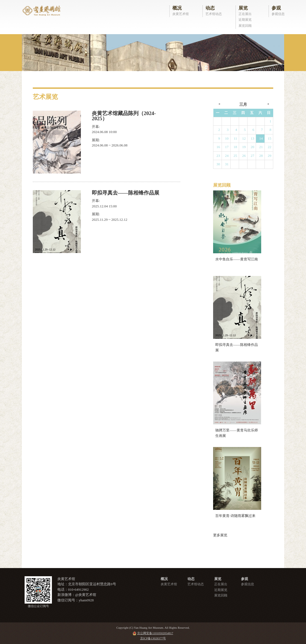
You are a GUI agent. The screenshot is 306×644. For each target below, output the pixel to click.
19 (244, 147)
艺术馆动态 (214, 14)
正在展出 (245, 14)
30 (218, 164)
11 (235, 138)
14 (261, 138)
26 (244, 156)
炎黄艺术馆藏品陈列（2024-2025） (124, 116)
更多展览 (220, 535)
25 (235, 156)
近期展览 (245, 20)
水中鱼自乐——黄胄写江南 (237, 259)
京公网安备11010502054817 (155, 633)
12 (244, 138)
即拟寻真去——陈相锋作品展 (126, 193)
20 (252, 147)
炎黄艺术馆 (181, 14)
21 (261, 147)
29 (270, 156)
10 (227, 138)
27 (252, 156)
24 (227, 156)
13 (252, 138)
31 (227, 164)
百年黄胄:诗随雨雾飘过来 (235, 516)
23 (218, 156)
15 (270, 138)
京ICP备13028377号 (153, 638)
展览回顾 (245, 26)
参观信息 (278, 14)
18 (235, 147)
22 (270, 147)
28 (261, 156)
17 (227, 147)
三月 (243, 105)
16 (218, 147)
